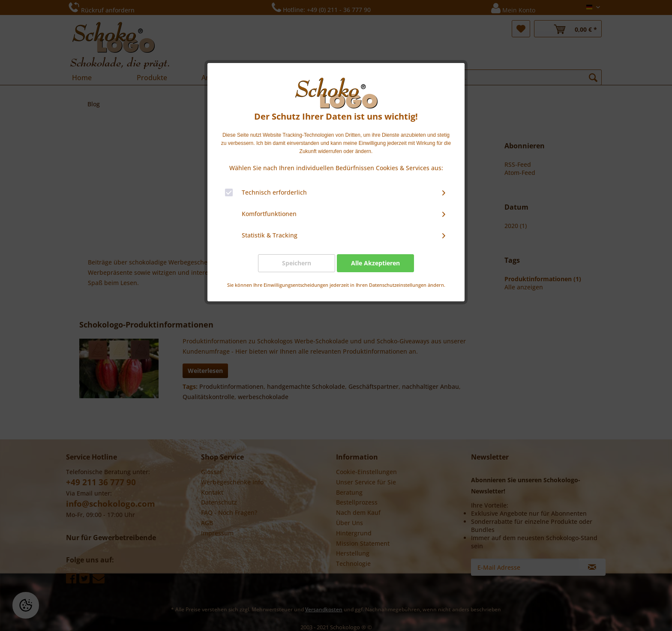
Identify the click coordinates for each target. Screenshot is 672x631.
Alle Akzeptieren (375, 263)
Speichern (297, 263)
